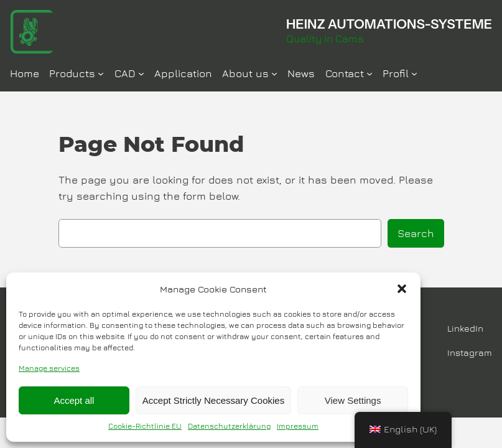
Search (416, 233)
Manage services (49, 368)
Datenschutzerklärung (229, 426)
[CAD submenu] (141, 73)
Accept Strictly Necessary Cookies (213, 400)
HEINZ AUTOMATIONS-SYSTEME (389, 24)
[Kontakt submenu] (370, 73)
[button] (402, 289)
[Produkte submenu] (101, 73)
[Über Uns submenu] (274, 73)
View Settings (353, 400)
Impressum (298, 426)
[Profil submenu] (414, 73)
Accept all (74, 400)
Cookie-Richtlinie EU (145, 426)
